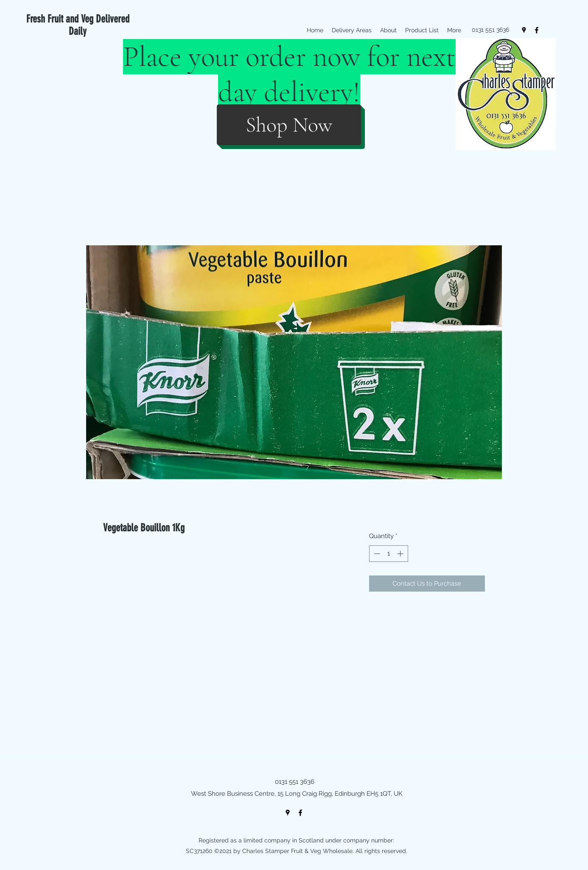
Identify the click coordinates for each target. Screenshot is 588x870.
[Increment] (401, 554)
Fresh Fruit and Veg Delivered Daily (78, 25)
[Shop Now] (289, 125)
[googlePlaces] (524, 30)
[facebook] (537, 30)
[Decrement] (376, 554)
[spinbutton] (388, 554)
